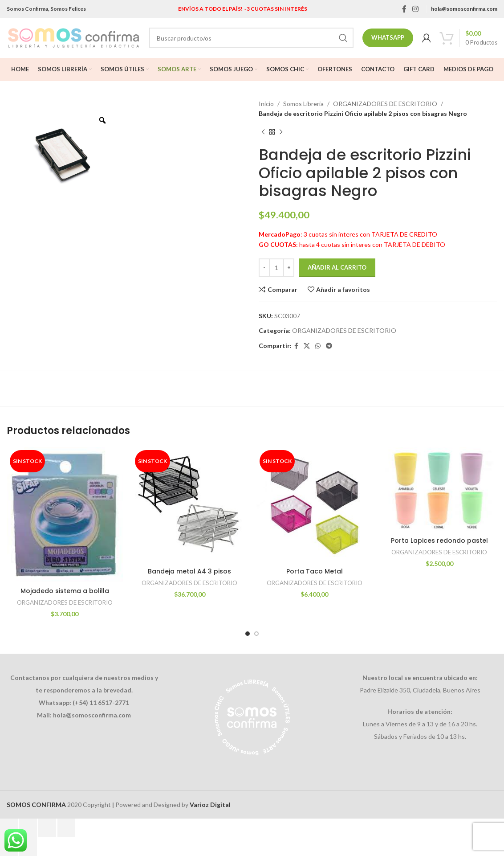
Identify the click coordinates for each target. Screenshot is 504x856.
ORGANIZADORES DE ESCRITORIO (385, 104)
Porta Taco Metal (315, 571)
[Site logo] (73, 37)
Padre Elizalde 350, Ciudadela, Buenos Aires (420, 690)
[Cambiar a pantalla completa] (28, 828)
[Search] (251, 38)
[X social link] (307, 346)
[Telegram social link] (329, 346)
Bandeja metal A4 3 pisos (189, 571)
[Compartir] (47, 828)
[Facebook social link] (404, 9)
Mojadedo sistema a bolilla (65, 591)
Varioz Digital (210, 805)
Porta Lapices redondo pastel (439, 541)
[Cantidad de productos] (276, 268)
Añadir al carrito (337, 267)
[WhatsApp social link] (318, 346)
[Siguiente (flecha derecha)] (28, 847)
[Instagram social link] (416, 9)
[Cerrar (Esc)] (66, 828)
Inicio (266, 104)
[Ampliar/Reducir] (9, 828)
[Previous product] (263, 132)
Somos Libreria (303, 104)
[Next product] (281, 132)
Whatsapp (388, 37)
